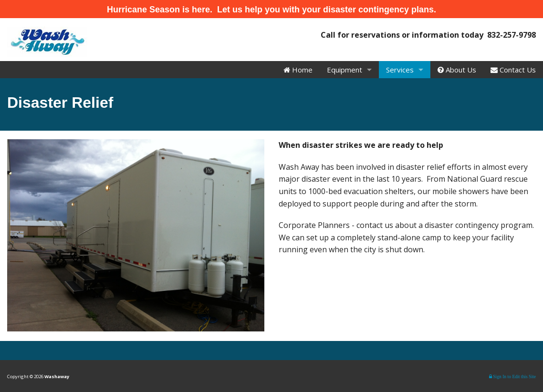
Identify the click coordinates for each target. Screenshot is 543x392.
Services (400, 70)
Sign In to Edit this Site (512, 377)
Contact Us (513, 70)
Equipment (345, 70)
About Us (457, 70)
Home (298, 70)
